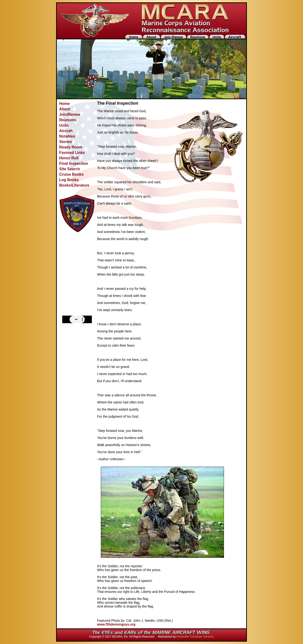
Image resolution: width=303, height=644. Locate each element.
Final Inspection (74, 163)
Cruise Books (71, 174)
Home (64, 104)
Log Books (69, 180)
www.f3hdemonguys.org (116, 624)
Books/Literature (74, 185)
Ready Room (71, 147)
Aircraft (66, 131)
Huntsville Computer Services (195, 637)
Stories (66, 142)
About (65, 109)
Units (64, 125)
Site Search (69, 169)
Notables (67, 136)
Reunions (68, 120)
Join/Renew (70, 114)
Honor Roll (69, 158)
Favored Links (72, 153)
